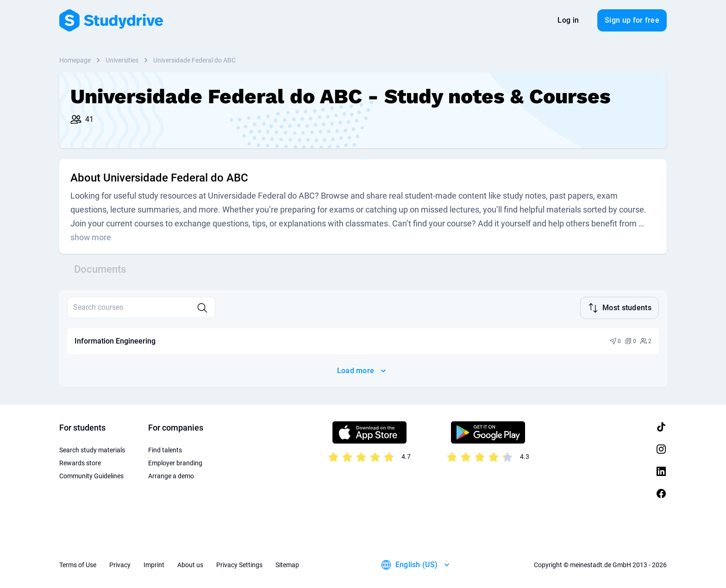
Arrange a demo (171, 476)
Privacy (120, 565)
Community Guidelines (91, 476)
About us (190, 565)
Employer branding (175, 463)
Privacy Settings (239, 565)
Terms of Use (78, 565)
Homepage (75, 60)
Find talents (165, 450)
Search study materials (92, 450)
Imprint (154, 565)
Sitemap (287, 565)
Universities (122, 60)
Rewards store (80, 463)
